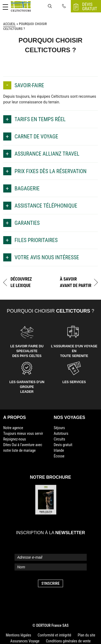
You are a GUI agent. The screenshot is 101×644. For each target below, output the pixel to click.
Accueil (9, 24)
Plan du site (87, 635)
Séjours (59, 428)
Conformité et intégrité (55, 635)
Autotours (61, 433)
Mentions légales (19, 635)
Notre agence (13, 428)
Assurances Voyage (25, 641)
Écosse (59, 456)
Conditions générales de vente (68, 641)
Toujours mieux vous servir (23, 433)
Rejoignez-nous (15, 439)
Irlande (59, 450)
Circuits (60, 439)
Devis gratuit (63, 445)
